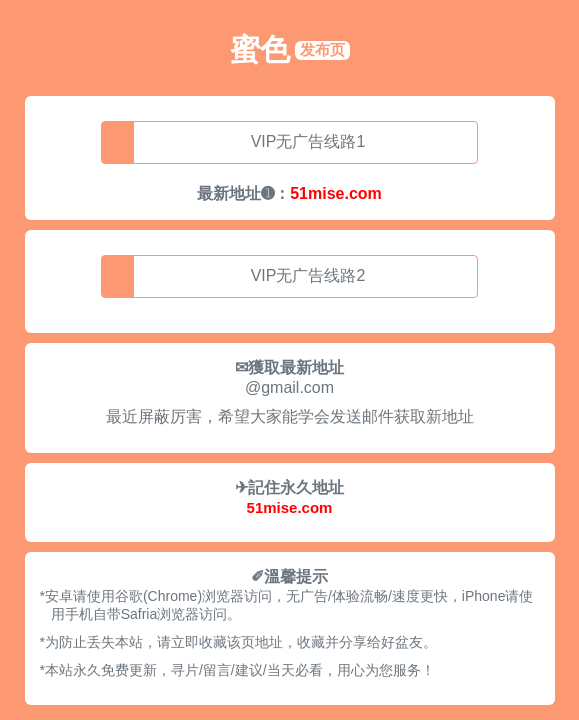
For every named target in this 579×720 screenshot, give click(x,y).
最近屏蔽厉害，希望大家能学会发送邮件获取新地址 (290, 416)
